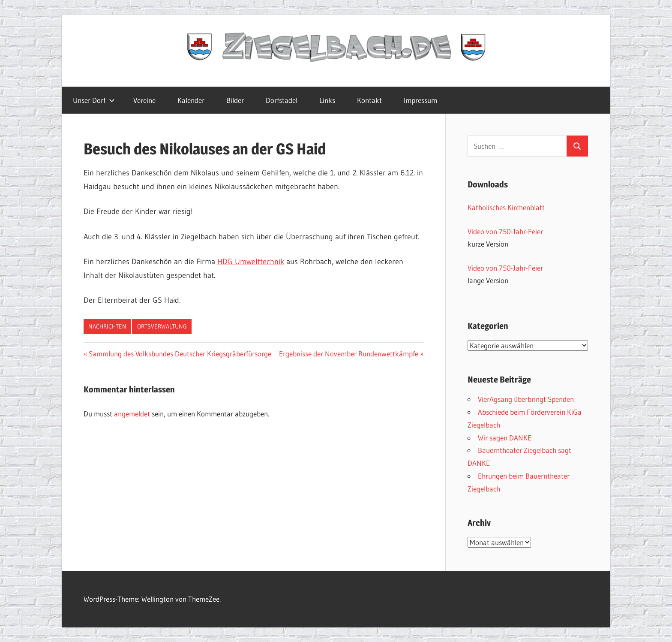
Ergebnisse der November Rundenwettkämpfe (349, 354)
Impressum (420, 100)
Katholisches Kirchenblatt (506, 207)
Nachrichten (107, 326)
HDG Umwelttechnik (251, 262)
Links (327, 100)
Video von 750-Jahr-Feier (505, 231)
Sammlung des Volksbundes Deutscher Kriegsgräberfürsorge (180, 354)
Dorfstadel (282, 100)
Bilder (235, 100)
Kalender (191, 100)
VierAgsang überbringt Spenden (526, 399)
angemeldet (132, 414)
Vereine (144, 100)
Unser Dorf (94, 100)
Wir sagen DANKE (505, 438)
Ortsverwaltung (162, 326)
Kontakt (369, 100)
